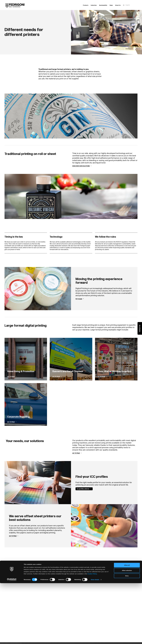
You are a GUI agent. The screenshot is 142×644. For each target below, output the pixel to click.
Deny (127, 637)
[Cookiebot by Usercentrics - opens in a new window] (12, 640)
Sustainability (103, 5)
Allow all (127, 626)
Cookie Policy (92, 635)
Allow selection (127, 631)
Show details (95, 640)
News (111, 5)
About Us (118, 5)
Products (86, 5)
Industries (94, 5)
